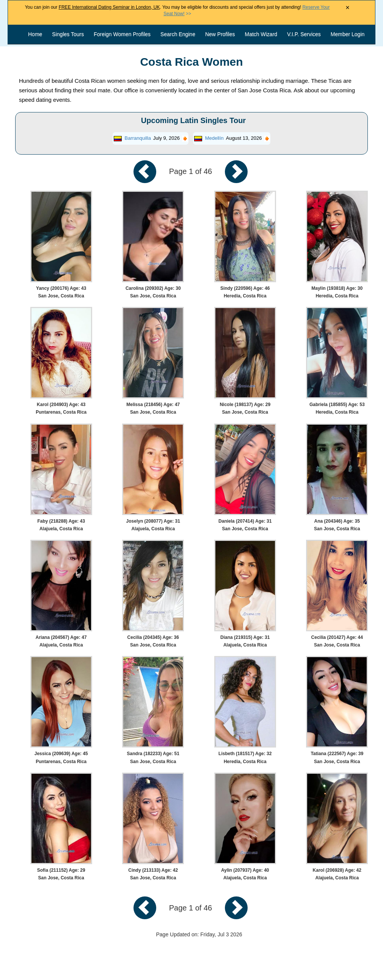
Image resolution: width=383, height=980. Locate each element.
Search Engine (178, 34)
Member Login (348, 34)
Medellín (214, 138)
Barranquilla (138, 138)
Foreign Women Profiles (122, 34)
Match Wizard (261, 34)
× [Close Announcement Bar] (348, 8)
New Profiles (220, 34)
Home (35, 34)
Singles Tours (68, 34)
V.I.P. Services (304, 34)
